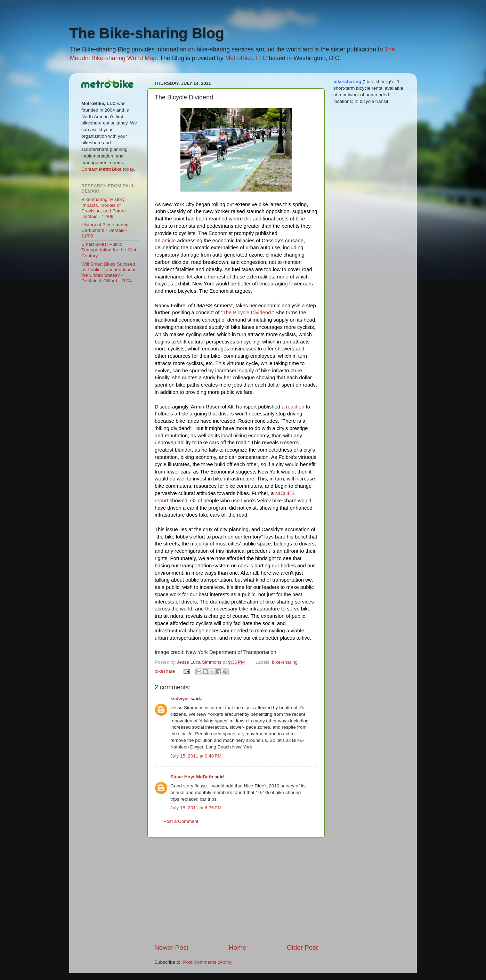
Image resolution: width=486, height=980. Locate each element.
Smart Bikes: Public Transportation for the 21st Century (109, 250)
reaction (295, 407)
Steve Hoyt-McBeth (192, 777)
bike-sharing (285, 662)
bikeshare (165, 671)
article (169, 241)
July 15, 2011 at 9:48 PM (196, 756)
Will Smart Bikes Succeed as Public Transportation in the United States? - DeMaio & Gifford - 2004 (109, 273)
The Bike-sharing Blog (147, 33)
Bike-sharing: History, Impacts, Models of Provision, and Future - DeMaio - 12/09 (105, 208)
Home (237, 947)
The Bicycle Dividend (247, 313)
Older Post (302, 947)
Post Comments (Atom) (208, 962)
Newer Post (171, 947)
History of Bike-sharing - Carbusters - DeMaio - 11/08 (106, 230)
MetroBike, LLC (246, 58)
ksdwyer (180, 699)
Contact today (108, 169)
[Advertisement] (236, 890)
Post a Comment (181, 821)
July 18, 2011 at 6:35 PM (196, 808)
